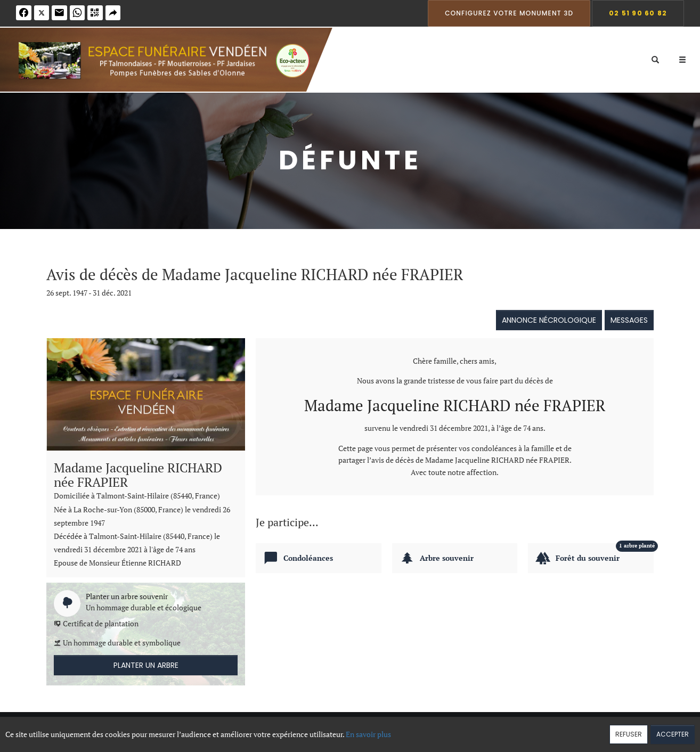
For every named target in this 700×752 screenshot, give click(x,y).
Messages (629, 320)
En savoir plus (368, 734)
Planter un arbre (146, 665)
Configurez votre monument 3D (509, 13)
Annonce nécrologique (549, 320)
